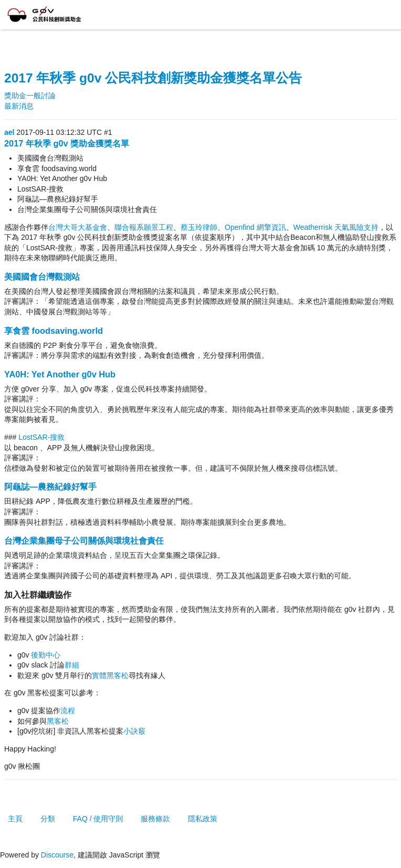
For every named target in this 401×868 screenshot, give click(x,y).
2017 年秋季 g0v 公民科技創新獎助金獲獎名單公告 (153, 78)
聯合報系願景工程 (144, 227)
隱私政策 (203, 819)
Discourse (57, 855)
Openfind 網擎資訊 (255, 227)
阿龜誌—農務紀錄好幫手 (50, 486)
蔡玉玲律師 (199, 227)
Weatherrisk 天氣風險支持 (336, 227)
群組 (72, 665)
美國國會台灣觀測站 (42, 277)
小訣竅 (134, 731)
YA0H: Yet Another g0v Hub (60, 374)
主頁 (15, 819)
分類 (48, 819)
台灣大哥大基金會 (78, 227)
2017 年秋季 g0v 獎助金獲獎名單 (67, 143)
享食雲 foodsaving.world (54, 331)
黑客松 (58, 721)
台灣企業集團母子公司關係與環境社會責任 (84, 541)
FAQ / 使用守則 (98, 819)
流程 (68, 711)
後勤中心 (46, 655)
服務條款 (155, 819)
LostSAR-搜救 (40, 437)
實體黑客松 (110, 675)
